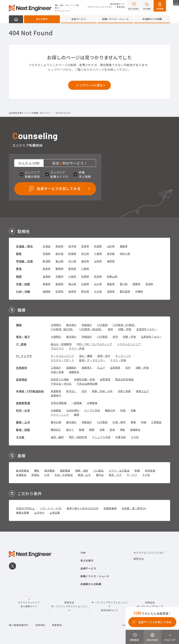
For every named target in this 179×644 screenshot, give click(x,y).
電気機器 (50, 471)
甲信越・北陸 (24, 261)
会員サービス (79, 19)
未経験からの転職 (152, 19)
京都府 (59, 276)
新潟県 (47, 261)
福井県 (85, 261)
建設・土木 (84, 475)
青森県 (59, 246)
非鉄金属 (150, 471)
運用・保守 (104, 356)
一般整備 (77, 403)
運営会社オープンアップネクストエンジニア (69, 606)
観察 (77, 415)
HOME (16, 19)
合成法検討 (73, 410)
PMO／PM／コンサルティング (94, 344)
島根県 (59, 284)
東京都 (111, 254)
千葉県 (98, 254)
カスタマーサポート (62, 360)
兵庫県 (85, 276)
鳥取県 (47, 284)
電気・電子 (23, 337)
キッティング (123, 356)
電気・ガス (115, 475)
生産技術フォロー (147, 329)
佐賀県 (59, 291)
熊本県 (85, 291)
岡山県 (72, 284)
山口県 (98, 284)
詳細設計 (87, 325)
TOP (83, 553)
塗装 (112, 430)
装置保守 (56, 395)
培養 (133, 410)
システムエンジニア (129, 344)
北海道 (47, 246)
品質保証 (22, 379)
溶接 (102, 430)
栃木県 (59, 254)
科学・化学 (23, 410)
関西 (19, 276)
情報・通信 (82, 471)
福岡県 (47, 291)
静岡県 (59, 269)
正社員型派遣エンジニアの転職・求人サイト (30, 113)
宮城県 (85, 246)
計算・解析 (119, 422)
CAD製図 (102, 325)
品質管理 (105, 379)
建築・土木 (23, 422)
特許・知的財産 (78, 437)
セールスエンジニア (62, 356)
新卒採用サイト (118, 4)
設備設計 (71, 368)
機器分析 (110, 410)
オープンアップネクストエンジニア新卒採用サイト (110, 606)
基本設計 (71, 325)
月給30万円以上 (25, 508)
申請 (144, 422)
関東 (19, 254)
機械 (19, 325)
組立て (70, 430)
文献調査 (56, 410)
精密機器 (65, 471)
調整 (92, 430)
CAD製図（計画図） (124, 325)
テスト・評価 (77, 348)
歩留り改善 (57, 372)
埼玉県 (85, 254)
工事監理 (156, 422)
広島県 (85, 284)
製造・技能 (23, 430)
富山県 (59, 261)
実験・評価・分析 (102, 391)
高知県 (149, 284)
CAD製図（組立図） (63, 329)
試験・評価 (125, 329)
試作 (115, 337)
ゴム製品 (98, 471)
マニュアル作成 (101, 437)
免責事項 (57, 625)
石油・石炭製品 (64, 475)
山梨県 (98, 261)
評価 (123, 410)
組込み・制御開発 (61, 344)
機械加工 (56, 430)
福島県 (124, 246)
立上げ (101, 368)
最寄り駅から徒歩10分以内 (83, 508)
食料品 (100, 475)
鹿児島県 (125, 291)
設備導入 (87, 368)
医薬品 (35, 475)
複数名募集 (23, 513)
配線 (82, 430)
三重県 (85, 269)
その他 (20, 437)
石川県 (72, 261)
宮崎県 (111, 291)
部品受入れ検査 (60, 379)
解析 (111, 329)
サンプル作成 (92, 410)
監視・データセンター (92, 360)
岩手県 (72, 246)
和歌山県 (112, 276)
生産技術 (22, 368)
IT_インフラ (24, 356)
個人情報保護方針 (19, 625)
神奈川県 (125, 254)
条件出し (71, 391)
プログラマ (57, 348)
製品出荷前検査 (124, 379)
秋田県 (98, 246)
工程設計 (56, 368)
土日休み (39, 513)
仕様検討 (56, 325)
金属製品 (21, 475)
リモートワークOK (51, 508)
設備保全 (74, 372)
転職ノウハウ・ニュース (115, 19)
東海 (19, 269)
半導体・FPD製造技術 (30, 391)
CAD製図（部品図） (91, 329)
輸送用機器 (23, 471)
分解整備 (92, 403)
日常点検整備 (59, 403)
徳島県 (111, 284)
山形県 (111, 246)
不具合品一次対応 (61, 384)
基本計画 (56, 422)
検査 (123, 430)
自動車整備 (23, 403)
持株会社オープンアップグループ (150, 604)
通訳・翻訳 (57, 437)
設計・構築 (86, 356)
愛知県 (72, 269)
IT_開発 (21, 344)
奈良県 (98, 276)
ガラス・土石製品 (119, 471)
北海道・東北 (24, 246)
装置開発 (56, 391)
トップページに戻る (89, 85)
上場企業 (55, 513)
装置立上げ (142, 391)
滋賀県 (47, 276)
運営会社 (121, 7)
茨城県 (47, 254)
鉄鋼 (137, 471)
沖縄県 (139, 291)
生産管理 (115, 368)
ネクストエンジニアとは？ (100, 7)
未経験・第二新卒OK (134, 508)
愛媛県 (136, 284)
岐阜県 (47, 269)
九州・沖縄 (23, 291)
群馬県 (72, 254)
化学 (47, 475)
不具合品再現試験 (87, 384)
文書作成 (121, 437)
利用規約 (40, 625)
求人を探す (42, 19)
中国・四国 (23, 284)
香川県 (124, 284)
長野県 (111, 261)
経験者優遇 (110, 508)
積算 (133, 422)
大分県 (98, 291)
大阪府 (72, 276)
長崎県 (72, 291)
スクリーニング (60, 415)
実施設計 (87, 422)
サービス (132, 475)
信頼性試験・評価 (85, 379)
